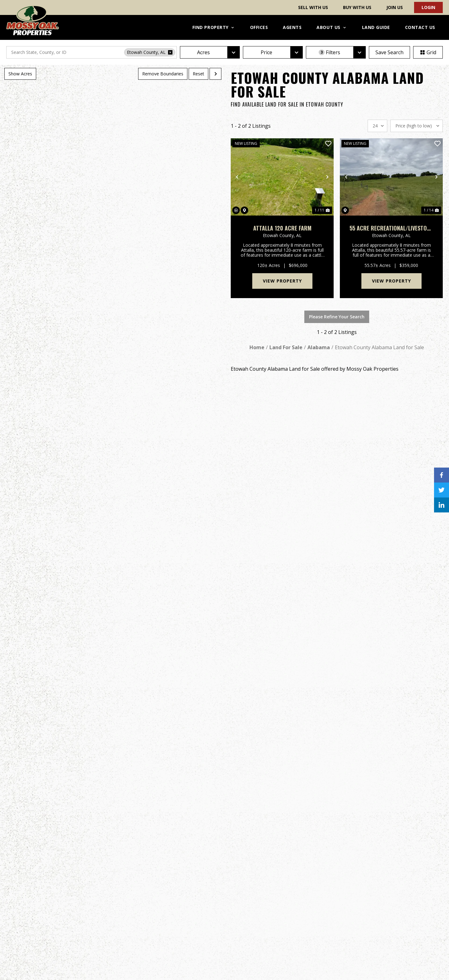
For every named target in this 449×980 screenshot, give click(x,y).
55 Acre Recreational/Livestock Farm (391, 228)
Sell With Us (313, 7)
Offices (259, 27)
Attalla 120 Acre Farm (282, 228)
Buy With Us (357, 7)
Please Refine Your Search (337, 317)
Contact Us (420, 27)
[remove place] (170, 52)
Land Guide (376, 27)
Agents (292, 27)
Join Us (395, 7)
